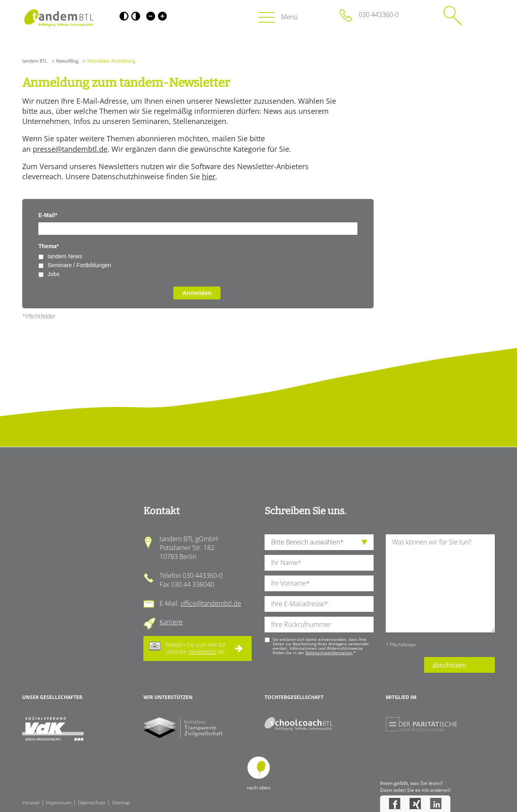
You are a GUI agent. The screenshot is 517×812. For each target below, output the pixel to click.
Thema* (49, 246)
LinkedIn (436, 804)
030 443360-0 (379, 15)
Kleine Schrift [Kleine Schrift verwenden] (151, 16)
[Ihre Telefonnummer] (319, 625)
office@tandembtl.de (211, 603)
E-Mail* (48, 215)
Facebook (395, 804)
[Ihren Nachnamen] (319, 563)
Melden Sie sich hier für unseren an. (196, 648)
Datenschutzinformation (329, 653)
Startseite (59, 18)
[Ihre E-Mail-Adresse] (319, 604)
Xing (415, 804)
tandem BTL (35, 61)
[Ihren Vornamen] (319, 583)
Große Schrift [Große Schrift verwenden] (162, 16)
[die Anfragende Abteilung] (319, 542)
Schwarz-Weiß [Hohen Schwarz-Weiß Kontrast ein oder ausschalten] (124, 16)
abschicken (449, 665)
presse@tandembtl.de (70, 149)
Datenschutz (92, 803)
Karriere (171, 622)
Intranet (31, 803)
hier (209, 176)
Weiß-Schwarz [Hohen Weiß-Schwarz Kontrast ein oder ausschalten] (136, 16)
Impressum (59, 803)
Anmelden (197, 293)
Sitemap (121, 803)
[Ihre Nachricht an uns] (440, 583)
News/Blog (67, 61)
